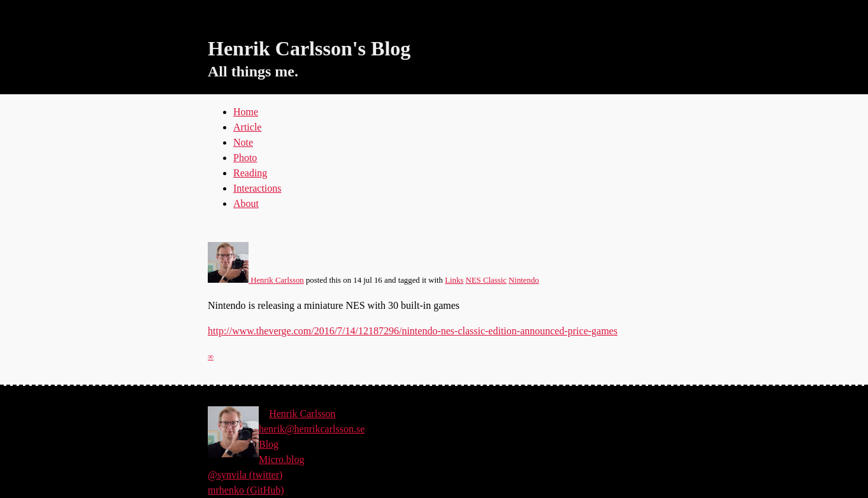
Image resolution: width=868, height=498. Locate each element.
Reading (250, 173)
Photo (245, 158)
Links (454, 280)
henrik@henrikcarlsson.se (312, 429)
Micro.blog (282, 459)
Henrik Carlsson (256, 280)
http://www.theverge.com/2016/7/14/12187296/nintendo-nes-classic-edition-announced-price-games (413, 331)
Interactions (257, 188)
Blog (269, 444)
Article (247, 127)
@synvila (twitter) (245, 475)
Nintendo (524, 280)
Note (243, 142)
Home (246, 112)
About (246, 203)
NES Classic (486, 280)
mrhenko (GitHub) (246, 490)
